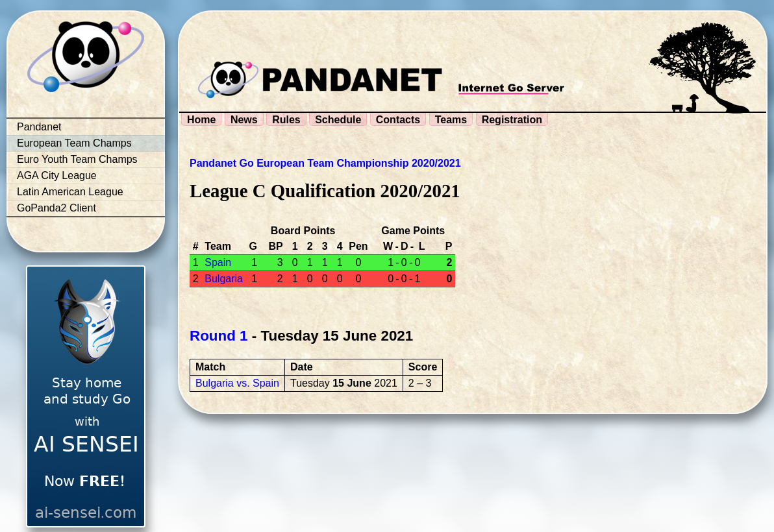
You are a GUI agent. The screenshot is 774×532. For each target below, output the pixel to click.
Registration (512, 120)
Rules (286, 120)
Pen (358, 246)
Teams (451, 120)
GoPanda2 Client (56, 208)
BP (275, 246)
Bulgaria (224, 279)
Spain (218, 262)
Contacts (398, 120)
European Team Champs (74, 143)
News (244, 120)
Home (201, 120)
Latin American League (70, 192)
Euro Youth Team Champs (77, 159)
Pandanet (39, 127)
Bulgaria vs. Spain (237, 383)
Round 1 (219, 336)
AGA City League (57, 175)
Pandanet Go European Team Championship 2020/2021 (325, 163)
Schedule (338, 120)
